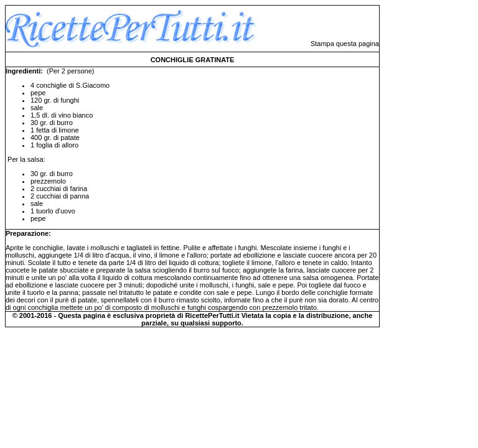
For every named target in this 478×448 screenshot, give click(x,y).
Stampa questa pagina (345, 44)
